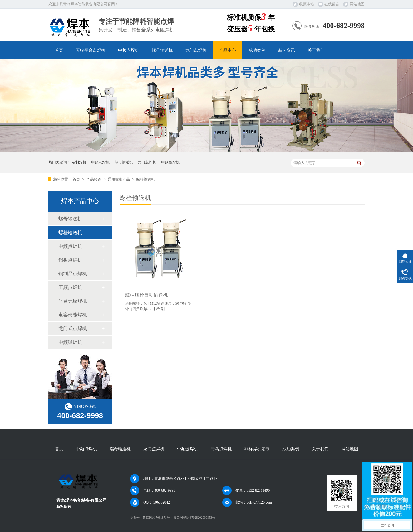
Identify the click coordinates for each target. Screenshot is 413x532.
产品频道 (94, 179)
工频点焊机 (70, 287)
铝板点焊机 (70, 260)
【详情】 (159, 309)
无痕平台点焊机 (91, 50)
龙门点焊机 (196, 50)
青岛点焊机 (221, 449)
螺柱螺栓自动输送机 (146, 295)
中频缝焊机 (170, 162)
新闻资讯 (287, 50)
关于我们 (316, 50)
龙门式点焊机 (73, 328)
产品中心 (228, 50)
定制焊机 (79, 162)
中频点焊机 (129, 50)
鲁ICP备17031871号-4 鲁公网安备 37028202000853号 (179, 518)
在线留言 (332, 4)
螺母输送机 (162, 50)
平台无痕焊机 (73, 301)
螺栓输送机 (146, 179)
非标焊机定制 (257, 449)
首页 (59, 50)
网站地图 (357, 4)
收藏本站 (307, 4)
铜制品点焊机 (73, 274)
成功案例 (257, 50)
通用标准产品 (119, 179)
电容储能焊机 (73, 315)
